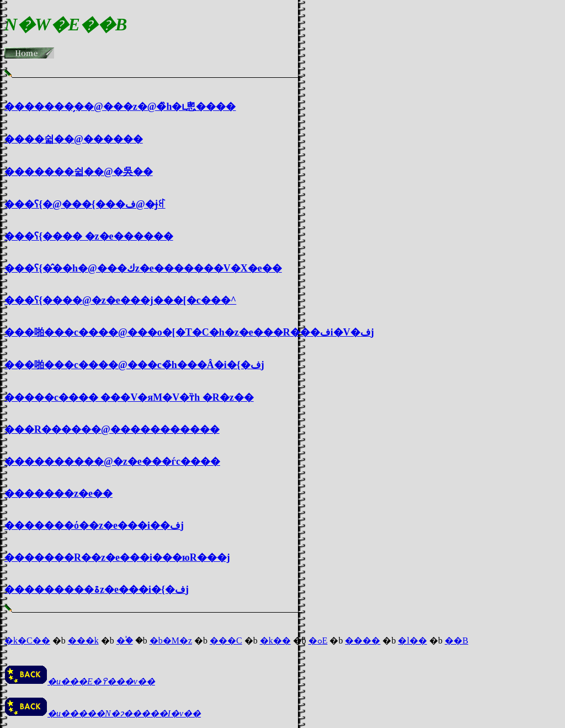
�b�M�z (171, 641)
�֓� (125, 641)
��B (457, 641)
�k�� (275, 641)
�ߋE (318, 641)
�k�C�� (27, 641)
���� (363, 641)
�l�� (412, 641)
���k (83, 641)
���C (226, 641)
